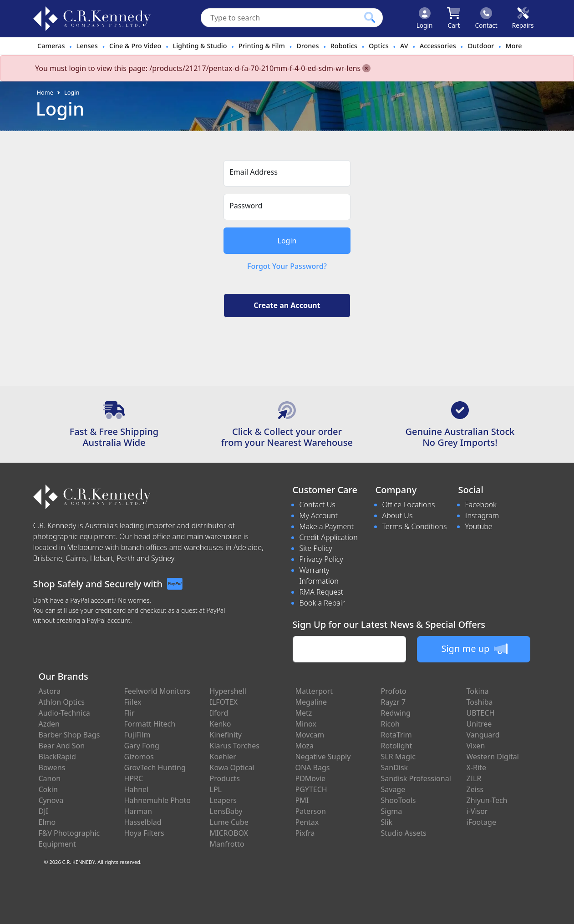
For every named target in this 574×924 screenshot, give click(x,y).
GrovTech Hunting (155, 767)
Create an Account (287, 305)
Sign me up (474, 649)
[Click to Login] (425, 19)
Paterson (311, 811)
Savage (393, 789)
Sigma (392, 811)
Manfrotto (227, 844)
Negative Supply (323, 757)
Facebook (481, 505)
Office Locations (409, 505)
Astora (50, 691)
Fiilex (133, 702)
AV (404, 46)
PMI (302, 800)
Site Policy (316, 548)
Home (45, 92)
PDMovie (311, 778)
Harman (138, 811)
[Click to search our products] (370, 17)
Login (72, 92)
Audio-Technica (64, 713)
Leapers (224, 800)
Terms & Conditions (415, 526)
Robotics (344, 46)
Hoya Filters (144, 833)
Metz (304, 713)
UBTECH (481, 713)
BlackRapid (57, 757)
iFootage (481, 822)
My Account (319, 515)
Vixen (476, 746)
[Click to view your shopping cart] (454, 19)
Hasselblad (143, 822)
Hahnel (137, 789)
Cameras (51, 46)
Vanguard (483, 735)
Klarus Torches (235, 746)
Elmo (47, 822)
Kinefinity (226, 735)
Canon (50, 778)
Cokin (48, 789)
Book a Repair (322, 603)
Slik (387, 822)
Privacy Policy (321, 559)
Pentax (307, 822)
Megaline (311, 702)
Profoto (394, 691)
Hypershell (228, 691)
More (514, 46)
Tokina (478, 691)
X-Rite (476, 767)
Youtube (479, 526)
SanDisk (395, 767)
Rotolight (397, 746)
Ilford (219, 713)
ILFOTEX (224, 702)
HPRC (134, 778)
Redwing (396, 713)
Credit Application (329, 537)
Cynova (51, 800)
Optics (379, 46)
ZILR (474, 778)
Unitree (479, 724)
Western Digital (493, 757)
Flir (130, 713)
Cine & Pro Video (135, 46)
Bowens (52, 767)
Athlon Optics (62, 702)
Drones (307, 46)
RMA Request (322, 592)
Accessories (438, 46)
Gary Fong (142, 746)
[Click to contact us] (486, 19)
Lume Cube (229, 822)
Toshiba (480, 702)
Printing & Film (262, 46)
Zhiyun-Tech (487, 800)
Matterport (314, 691)
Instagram (482, 515)
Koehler (223, 757)
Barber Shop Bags (69, 735)
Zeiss (475, 789)
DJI (43, 811)
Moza (305, 746)
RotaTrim (396, 735)
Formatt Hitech (150, 724)
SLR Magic (398, 757)
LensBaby (226, 811)
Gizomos (139, 757)
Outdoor (481, 46)
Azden (49, 724)
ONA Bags (313, 767)
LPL (216, 789)
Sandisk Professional (416, 778)
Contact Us (317, 505)
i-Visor (477, 811)
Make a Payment (327, 526)
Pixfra (305, 833)
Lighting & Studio (200, 46)
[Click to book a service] (523, 19)
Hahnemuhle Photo (157, 800)
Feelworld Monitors (157, 691)
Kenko (221, 724)
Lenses (87, 46)
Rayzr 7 (394, 702)
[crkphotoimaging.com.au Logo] (92, 19)
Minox (306, 724)
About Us (398, 515)
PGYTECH (311, 789)
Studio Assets (404, 833)
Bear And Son (62, 746)
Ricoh (390, 724)
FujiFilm (137, 735)
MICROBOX (229, 833)
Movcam (310, 735)
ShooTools (399, 800)
